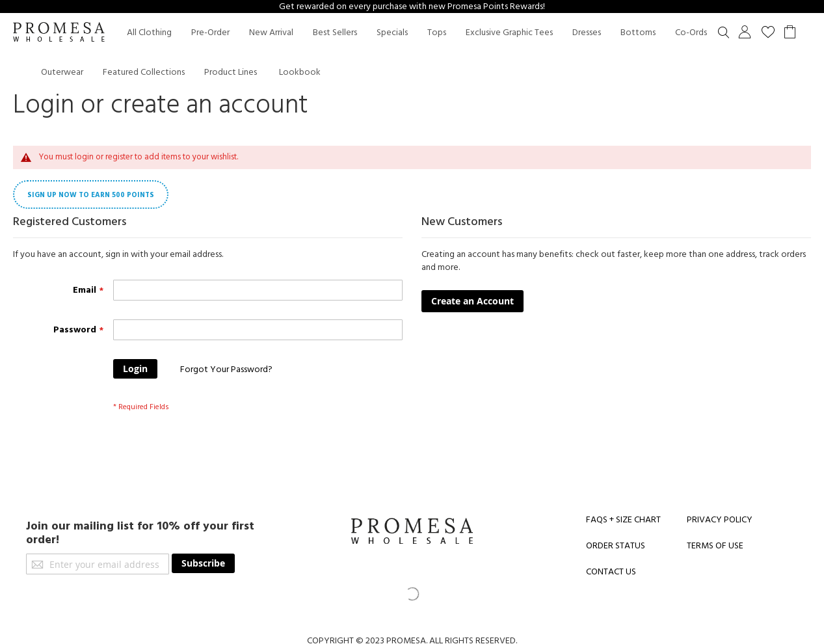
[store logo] (59, 33)
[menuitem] (149, 33)
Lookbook (300, 72)
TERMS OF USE (715, 546)
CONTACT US (611, 572)
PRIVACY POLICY (720, 520)
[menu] (425, 52)
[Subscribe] (203, 563)
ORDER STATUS (616, 546)
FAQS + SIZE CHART (623, 520)
